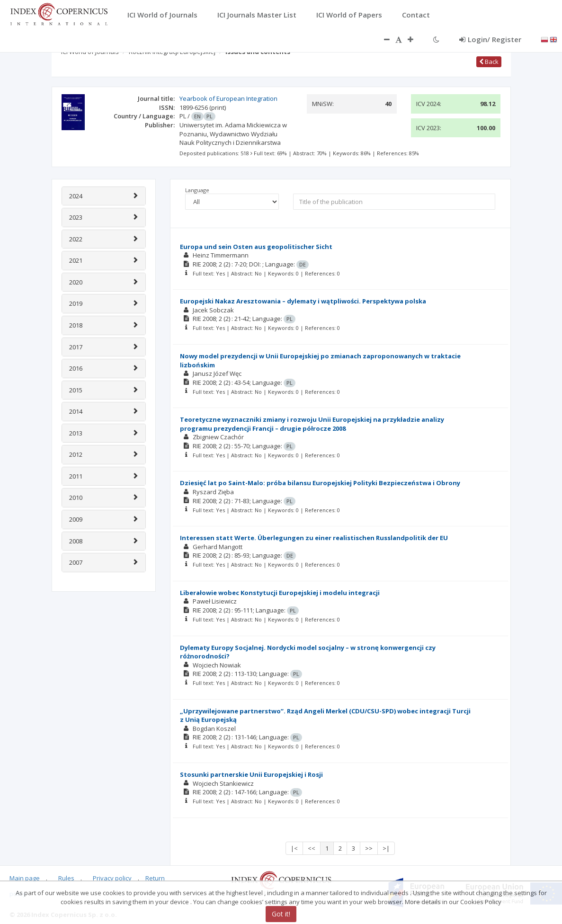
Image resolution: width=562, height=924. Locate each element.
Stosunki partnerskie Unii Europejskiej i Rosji (251, 774)
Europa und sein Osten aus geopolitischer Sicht (256, 247)
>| (386, 848)
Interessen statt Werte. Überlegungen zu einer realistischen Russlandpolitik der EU (314, 538)
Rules (66, 878)
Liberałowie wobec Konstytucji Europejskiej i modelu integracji (280, 593)
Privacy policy (112, 878)
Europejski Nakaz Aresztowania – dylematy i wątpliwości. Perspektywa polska (303, 301)
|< (294, 848)
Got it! (281, 914)
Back (489, 62)
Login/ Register (490, 39)
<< (312, 848)
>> (369, 848)
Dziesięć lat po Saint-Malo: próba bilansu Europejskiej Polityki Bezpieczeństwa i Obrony (320, 483)
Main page (25, 878)
